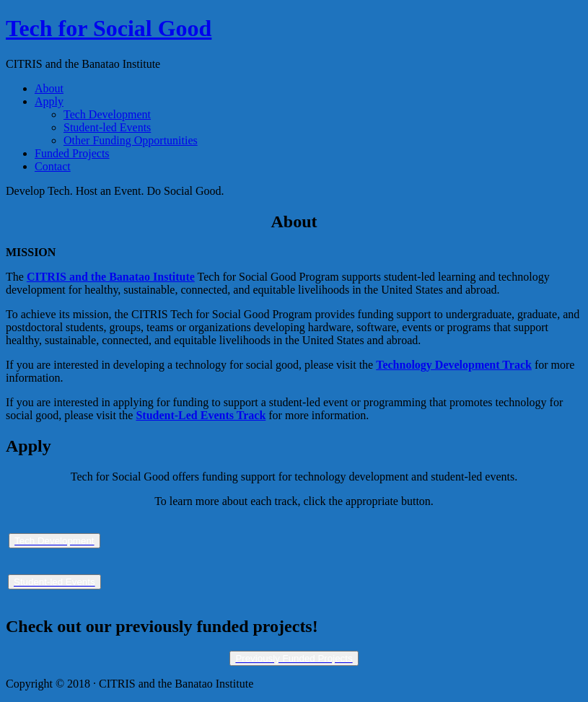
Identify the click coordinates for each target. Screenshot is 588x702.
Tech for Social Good (109, 28)
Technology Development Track (454, 365)
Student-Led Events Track (201, 415)
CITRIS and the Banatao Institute (111, 277)
